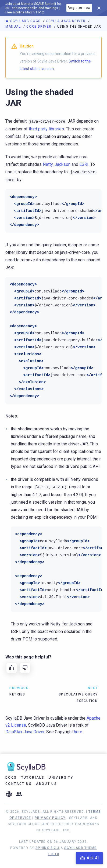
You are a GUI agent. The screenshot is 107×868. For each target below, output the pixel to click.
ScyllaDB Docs (24, 21)
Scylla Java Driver (67, 21)
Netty (48, 164)
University (61, 778)
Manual (14, 27)
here (78, 732)
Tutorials (33, 778)
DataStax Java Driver (25, 732)
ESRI (84, 164)
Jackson (63, 164)
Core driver (40, 27)
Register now (79, 8)
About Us (47, 784)
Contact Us (19, 784)
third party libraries (46, 129)
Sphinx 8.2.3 (48, 848)
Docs (11, 778)
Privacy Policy (50, 818)
